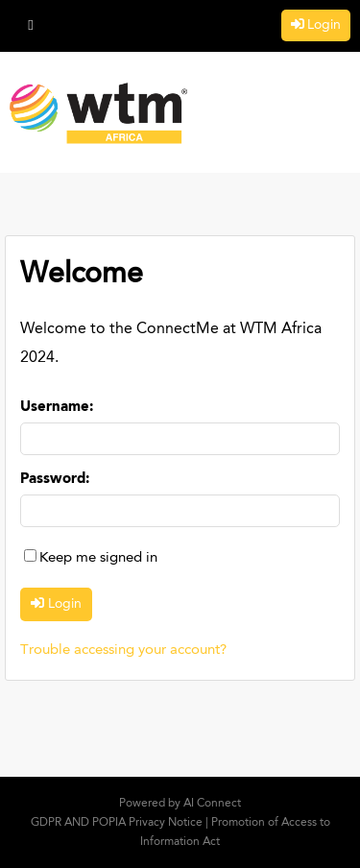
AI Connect (212, 804)
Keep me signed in (98, 558)
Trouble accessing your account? (123, 651)
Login (324, 25)
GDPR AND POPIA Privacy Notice (117, 823)
